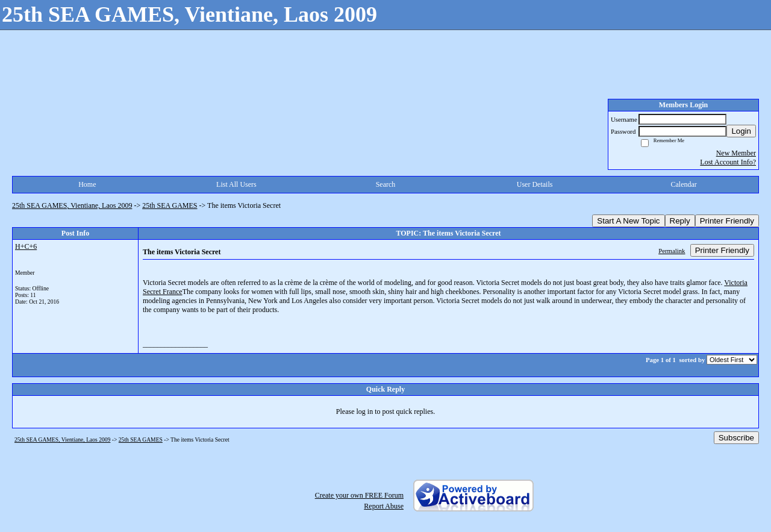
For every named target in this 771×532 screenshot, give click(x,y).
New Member (736, 153)
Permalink (672, 251)
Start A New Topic (628, 221)
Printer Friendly (727, 221)
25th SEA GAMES (170, 205)
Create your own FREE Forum (359, 495)
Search (386, 184)
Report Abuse (384, 506)
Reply (680, 221)
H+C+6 (26, 246)
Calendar (684, 184)
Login (741, 131)
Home (87, 184)
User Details (535, 184)
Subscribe (736, 438)
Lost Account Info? (728, 162)
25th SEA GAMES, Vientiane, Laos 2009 (72, 205)
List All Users (236, 184)
